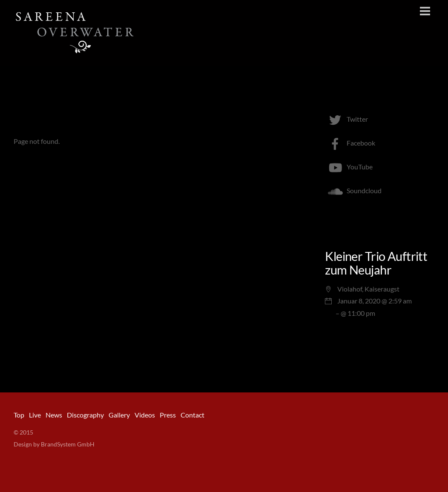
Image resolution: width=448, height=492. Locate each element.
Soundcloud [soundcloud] (353, 190)
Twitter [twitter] (346, 119)
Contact (192, 415)
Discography (85, 415)
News (54, 415)
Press (168, 415)
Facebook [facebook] (350, 143)
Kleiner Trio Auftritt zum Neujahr (376, 263)
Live (35, 415)
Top (19, 415)
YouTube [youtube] (349, 167)
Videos (145, 415)
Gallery (119, 415)
